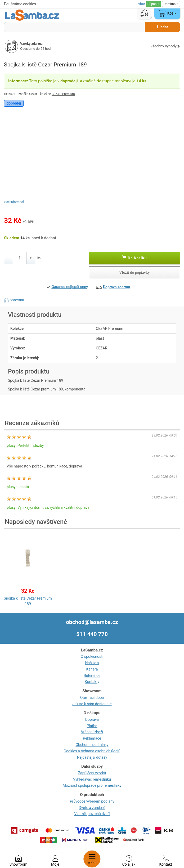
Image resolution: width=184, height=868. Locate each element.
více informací (14, 202)
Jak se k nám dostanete (92, 704)
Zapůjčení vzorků (92, 773)
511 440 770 (92, 634)
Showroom (18, 861)
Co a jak (129, 861)
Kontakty (92, 682)
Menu (92, 859)
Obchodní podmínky (92, 745)
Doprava (92, 719)
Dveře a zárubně (92, 808)
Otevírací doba (92, 698)
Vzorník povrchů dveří (92, 814)
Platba (92, 726)
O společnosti (92, 656)
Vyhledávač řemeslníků (92, 779)
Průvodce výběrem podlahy (92, 801)
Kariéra (92, 669)
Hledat (162, 27)
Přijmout (153, 4)
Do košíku (134, 258)
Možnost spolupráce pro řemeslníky (92, 785)
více (142, 4)
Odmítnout (171, 4)
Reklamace (92, 738)
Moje (55, 861)
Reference (92, 676)
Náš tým (92, 663)
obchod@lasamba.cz (92, 622)
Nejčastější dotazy (92, 757)
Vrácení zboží (92, 732)
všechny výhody (165, 46)
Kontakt (165, 861)
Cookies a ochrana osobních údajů (92, 751)
